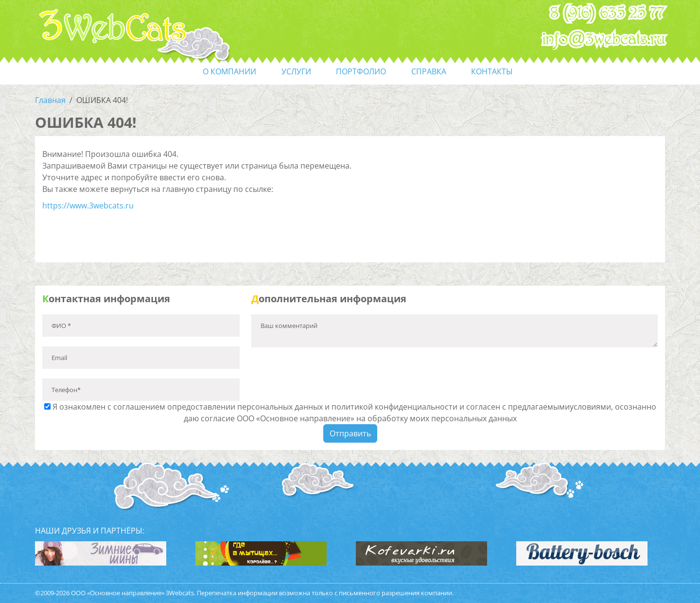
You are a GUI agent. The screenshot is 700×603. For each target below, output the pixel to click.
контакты (492, 71)
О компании (229, 71)
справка (429, 71)
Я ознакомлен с (350, 413)
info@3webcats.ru (604, 39)
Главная (50, 100)
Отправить (350, 433)
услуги (296, 71)
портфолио (361, 71)
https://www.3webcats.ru (88, 206)
